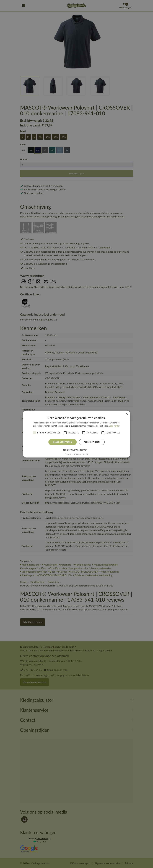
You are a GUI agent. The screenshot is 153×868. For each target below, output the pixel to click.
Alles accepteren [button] (63, 442)
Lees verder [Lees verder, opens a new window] (114, 426)
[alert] (76, 434)
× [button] (126, 414)
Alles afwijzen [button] (92, 442)
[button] (76, 450)
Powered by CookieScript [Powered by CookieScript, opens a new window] (76, 454)
